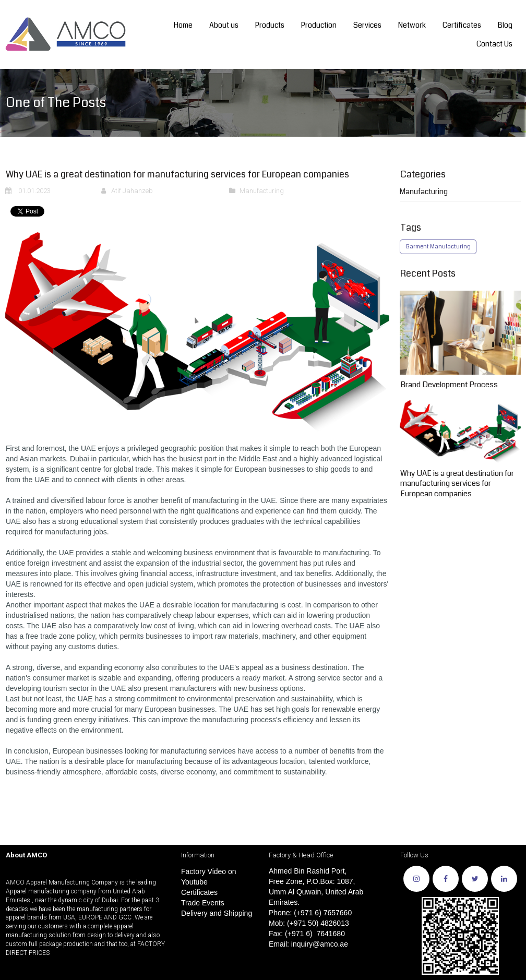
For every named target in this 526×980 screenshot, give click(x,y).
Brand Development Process (449, 385)
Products (270, 25)
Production (319, 25)
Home (183, 25)
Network (412, 25)
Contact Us (494, 44)
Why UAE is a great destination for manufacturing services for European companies (457, 483)
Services (367, 25)
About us (224, 25)
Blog (505, 25)
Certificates (462, 25)
